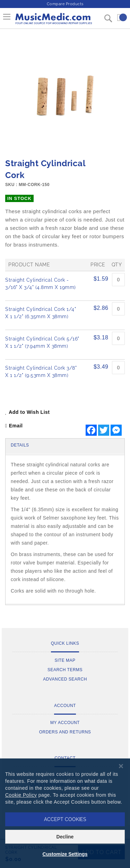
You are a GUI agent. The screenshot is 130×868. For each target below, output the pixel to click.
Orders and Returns (65, 732)
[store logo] (53, 21)
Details (20, 445)
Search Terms (65, 670)
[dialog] (65, 813)
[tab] (65, 446)
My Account (65, 723)
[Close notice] (121, 766)
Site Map (65, 660)
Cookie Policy (21, 795)
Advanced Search (65, 679)
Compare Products (65, 4)
